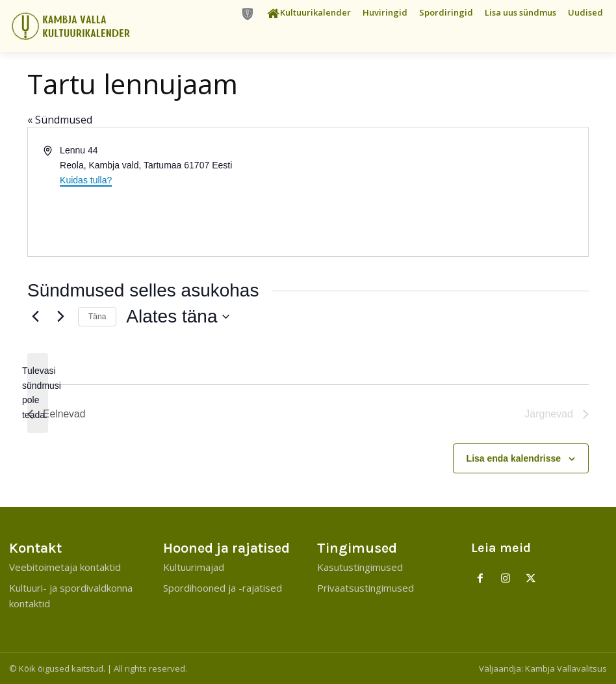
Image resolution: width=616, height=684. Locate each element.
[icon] (248, 14)
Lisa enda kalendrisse (514, 458)
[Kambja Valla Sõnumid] (77, 26)
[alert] (38, 393)
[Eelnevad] (35, 317)
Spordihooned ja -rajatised (223, 588)
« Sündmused (60, 120)
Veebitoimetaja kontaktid (65, 567)
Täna (97, 317)
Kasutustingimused (360, 567)
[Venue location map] (447, 192)
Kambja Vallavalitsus (566, 668)
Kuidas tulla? (86, 180)
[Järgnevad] (60, 317)
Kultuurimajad (194, 567)
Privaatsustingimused (366, 588)
